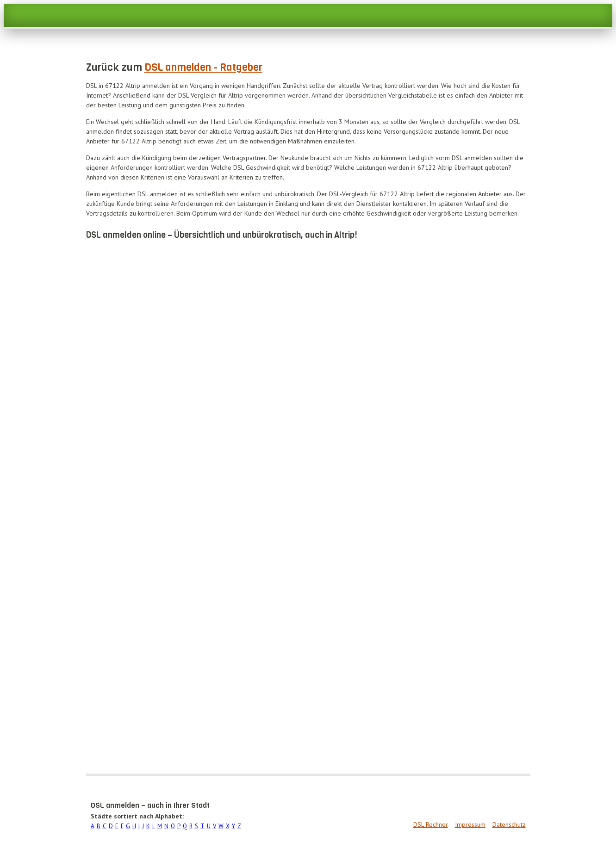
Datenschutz (509, 824)
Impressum (470, 824)
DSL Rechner (431, 824)
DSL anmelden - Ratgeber (203, 67)
